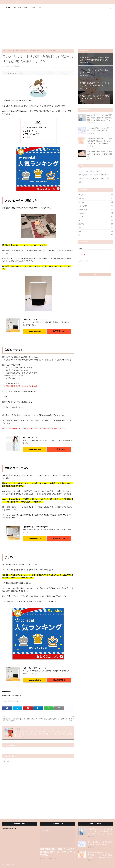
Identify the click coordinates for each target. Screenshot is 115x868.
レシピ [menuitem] (33, 8)
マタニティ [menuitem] (17, 8)
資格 (102, 178)
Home (3, 2)
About (9, 2)
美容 (108, 178)
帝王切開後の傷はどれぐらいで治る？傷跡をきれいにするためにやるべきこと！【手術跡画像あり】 (95, 85)
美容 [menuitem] (26, 8)
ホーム (6, 51)
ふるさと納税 (83, 175)
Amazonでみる (35, 331)
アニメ (81, 171)
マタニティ (104, 175)
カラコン (98, 171)
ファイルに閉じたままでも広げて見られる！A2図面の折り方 (95, 72)
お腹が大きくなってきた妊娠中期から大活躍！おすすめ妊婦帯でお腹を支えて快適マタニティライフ (95, 59)
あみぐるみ (89, 171)
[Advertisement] (57, 28)
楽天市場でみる (59, 331)
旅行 (80, 182)
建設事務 (95, 178)
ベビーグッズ (13, 51)
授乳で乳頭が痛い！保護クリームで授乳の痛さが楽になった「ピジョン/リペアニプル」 (57, 852)
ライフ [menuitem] (41, 8)
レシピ (88, 178)
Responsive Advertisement (12, 695)
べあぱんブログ (19, 865)
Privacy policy (17, 2)
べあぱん (7, 66)
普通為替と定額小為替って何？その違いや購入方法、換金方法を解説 (95, 97)
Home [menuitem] (8, 8)
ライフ (16, 701)
